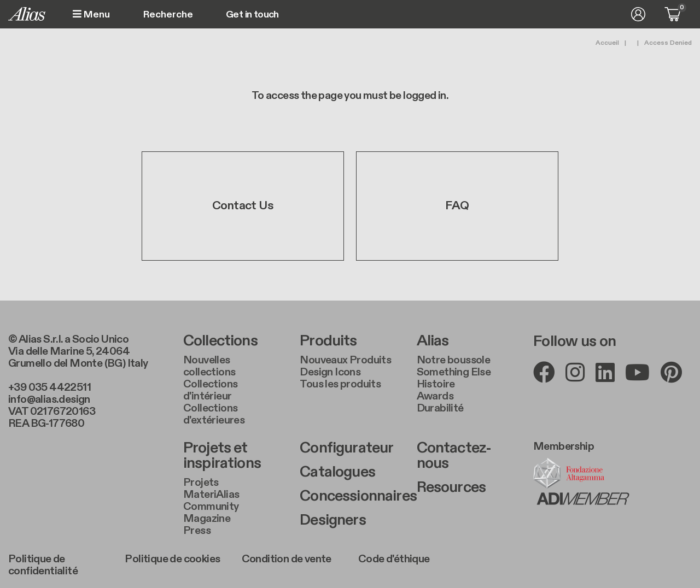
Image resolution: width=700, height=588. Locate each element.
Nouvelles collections (209, 366)
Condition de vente (287, 559)
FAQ (457, 207)
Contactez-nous (454, 456)
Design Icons (330, 372)
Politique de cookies (172, 559)
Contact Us (243, 207)
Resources (451, 487)
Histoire (436, 384)
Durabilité (440, 408)
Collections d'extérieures (214, 414)
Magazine (207, 519)
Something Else (454, 372)
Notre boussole (454, 360)
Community (211, 507)
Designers (332, 520)
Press (197, 531)
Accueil (607, 43)
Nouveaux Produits (345, 360)
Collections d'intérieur (210, 390)
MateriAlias (211, 495)
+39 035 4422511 (49, 387)
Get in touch (252, 15)
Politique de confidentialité (43, 565)
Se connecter (638, 14)
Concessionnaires (350, 496)
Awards (435, 396)
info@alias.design (49, 399)
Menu (91, 14)
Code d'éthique (394, 559)
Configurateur (346, 448)
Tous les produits (340, 384)
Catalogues (337, 472)
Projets (201, 483)
